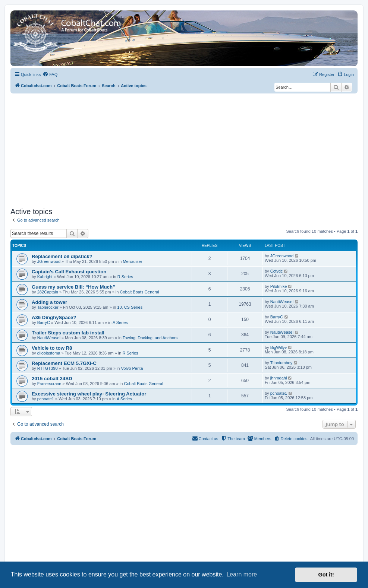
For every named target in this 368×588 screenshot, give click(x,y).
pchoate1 (46, 399)
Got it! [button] (326, 575)
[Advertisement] (184, 149)
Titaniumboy (281, 363)
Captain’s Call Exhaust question (69, 272)
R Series (125, 277)
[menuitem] (50, 74)
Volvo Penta (132, 368)
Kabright (45, 277)
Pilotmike (279, 286)
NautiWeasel (282, 302)
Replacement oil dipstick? (62, 256)
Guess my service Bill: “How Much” (73, 287)
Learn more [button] (242, 574)
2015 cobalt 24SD (52, 379)
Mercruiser (132, 261)
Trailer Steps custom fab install (68, 333)
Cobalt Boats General (140, 292)
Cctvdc (277, 271)
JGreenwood (49, 261)
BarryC (44, 322)
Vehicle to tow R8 (52, 348)
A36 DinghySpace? (54, 317)
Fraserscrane (49, 384)
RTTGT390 (48, 368)
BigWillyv (279, 347)
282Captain (48, 292)
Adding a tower (49, 302)
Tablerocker (48, 307)
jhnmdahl (279, 378)
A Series (120, 322)
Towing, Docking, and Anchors (150, 338)
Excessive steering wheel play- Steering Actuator (89, 394)
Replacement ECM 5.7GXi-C (64, 363)
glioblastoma (49, 353)
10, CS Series (130, 307)
